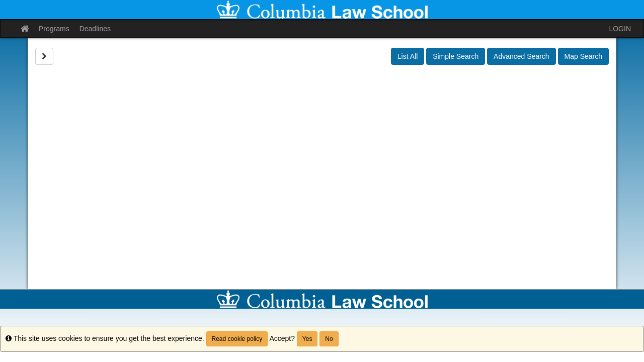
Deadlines (95, 29)
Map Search (583, 56)
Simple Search (456, 56)
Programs (54, 29)
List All (408, 56)
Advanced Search (521, 56)
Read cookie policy (237, 339)
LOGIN (620, 29)
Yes (307, 339)
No (329, 339)
